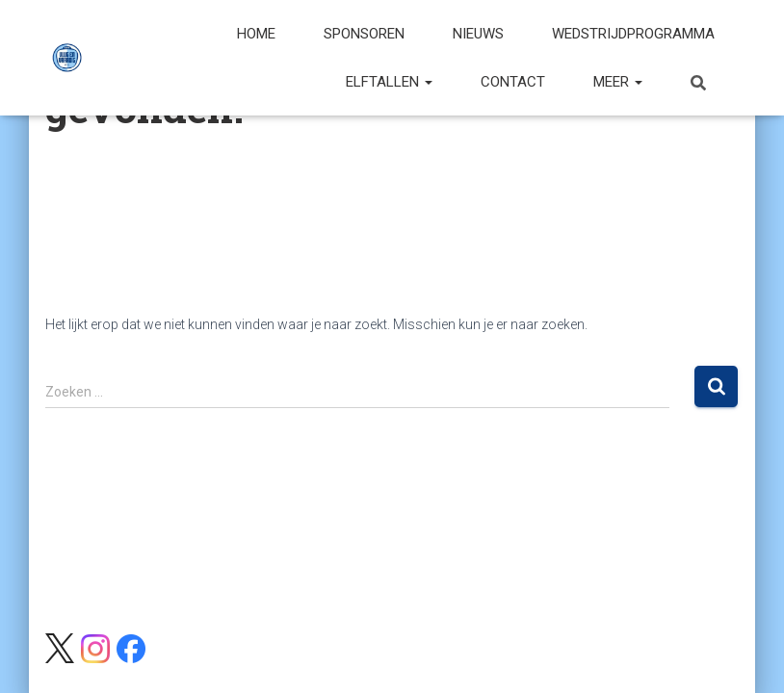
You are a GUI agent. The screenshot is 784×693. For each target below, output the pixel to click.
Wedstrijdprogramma (633, 34)
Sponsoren (364, 34)
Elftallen (389, 82)
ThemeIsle (707, 650)
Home (256, 34)
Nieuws (478, 34)
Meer (618, 82)
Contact (513, 82)
